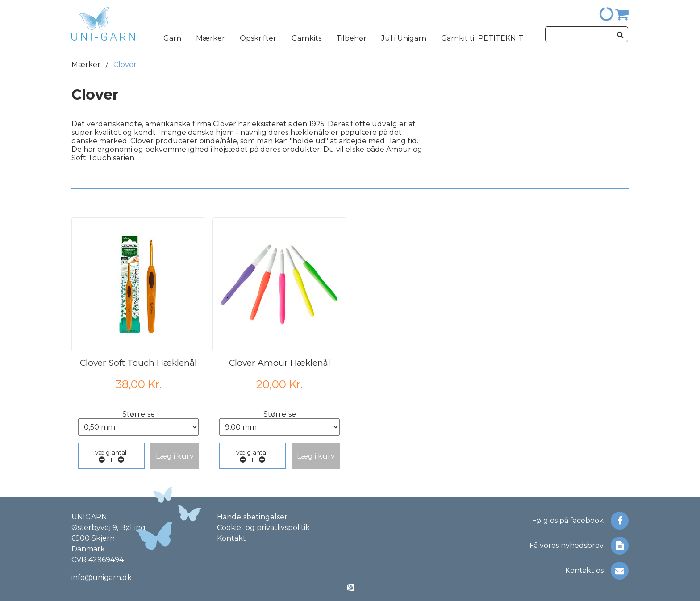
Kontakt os (597, 571)
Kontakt (231, 538)
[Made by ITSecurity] (350, 588)
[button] (175, 456)
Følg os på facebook (580, 521)
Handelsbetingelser (252, 517)
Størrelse (139, 414)
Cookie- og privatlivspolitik (263, 528)
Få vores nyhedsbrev (579, 546)
